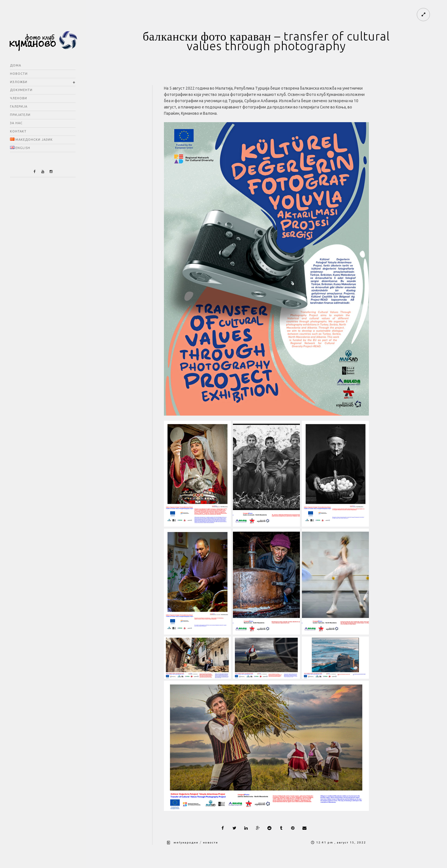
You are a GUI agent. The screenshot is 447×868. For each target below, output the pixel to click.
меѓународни (186, 842)
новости (19, 74)
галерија (19, 106)
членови (19, 98)
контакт (18, 131)
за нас (16, 123)
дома (16, 65)
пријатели (20, 115)
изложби (19, 82)
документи (21, 90)
